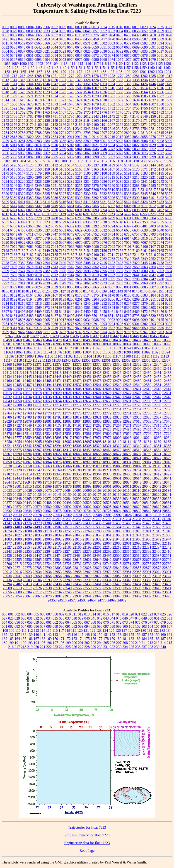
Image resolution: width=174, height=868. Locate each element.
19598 (107, 478)
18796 (97, 458)
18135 (137, 442)
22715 (17, 564)
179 (112, 639)
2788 (38, 133)
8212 (160, 299)
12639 (77, 397)
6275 (14, 218)
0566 (46, 43)
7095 (112, 247)
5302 (46, 190)
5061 (38, 153)
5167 (111, 169)
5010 (5, 145)
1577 (79, 96)
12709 (27, 405)
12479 (127, 381)
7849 (63, 283)
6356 (169, 222)
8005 (169, 283)
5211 (79, 177)
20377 (7, 503)
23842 (157, 592)
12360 (96, 360)
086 (36, 626)
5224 (5, 181)
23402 (17, 584)
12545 (127, 385)
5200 (30, 177)
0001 (5, 27)
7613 (63, 275)
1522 (38, 92)
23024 (157, 572)
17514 (27, 434)
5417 (71, 202)
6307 (5, 222)
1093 (48, 64)
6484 (5, 230)
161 (169, 635)
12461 (17, 381)
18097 (87, 442)
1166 (30, 72)
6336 (87, 222)
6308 (14, 222)
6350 (128, 222)
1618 (38, 100)
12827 (157, 417)
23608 (147, 588)
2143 (95, 116)
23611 (167, 588)
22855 (137, 568)
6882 (63, 238)
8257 (128, 303)
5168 (120, 169)
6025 (46, 210)
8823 (160, 316)
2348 (128, 129)
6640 (160, 230)
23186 (37, 580)
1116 (88, 64)
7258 (79, 259)
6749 (71, 234)
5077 (160, 153)
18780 (77, 458)
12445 (27, 377)
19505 (47, 478)
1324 (87, 80)
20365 (167, 499)
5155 (14, 169)
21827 (17, 535)
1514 (144, 88)
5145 (160, 165)
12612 (147, 389)
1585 (144, 96)
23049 (27, 576)
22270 (57, 551)
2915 (103, 137)
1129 (23, 68)
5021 (95, 145)
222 (49, 647)
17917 (67, 438)
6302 (136, 218)
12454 (117, 377)
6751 (87, 234)
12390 (27, 368)
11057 (146, 348)
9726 (54, 332)
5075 (144, 153)
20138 (37, 495)
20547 (147, 503)
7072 (152, 242)
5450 (63, 206)
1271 (54, 76)
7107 (152, 247)
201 (81, 643)
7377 (169, 259)
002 (17, 614)
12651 (27, 401)
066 (81, 622)
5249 (38, 186)
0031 (30, 31)
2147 (128, 116)
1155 (111, 68)
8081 (128, 287)
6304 (152, 218)
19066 (67, 466)
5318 (160, 190)
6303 (144, 218)
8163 (22, 295)
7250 (30, 259)
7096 (120, 247)
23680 (17, 592)
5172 (152, 169)
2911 (71, 137)
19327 (37, 474)
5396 (111, 198)
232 (112, 647)
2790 (54, 133)
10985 (47, 344)
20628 (167, 507)
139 (30, 635)
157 (144, 635)
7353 (160, 259)
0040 (79, 31)
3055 (144, 137)
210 (138, 643)
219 (30, 647)
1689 (169, 104)
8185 (160, 295)
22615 (77, 560)
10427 (34, 336)
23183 (27, 580)
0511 (5, 43)
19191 (87, 470)
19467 (37, 478)
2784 (5, 133)
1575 (63, 96)
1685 (136, 104)
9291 (95, 324)
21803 (117, 531)
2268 (120, 125)
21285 (97, 519)
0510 (169, 39)
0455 (63, 39)
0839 (169, 51)
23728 (47, 592)
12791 (47, 417)
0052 (103, 31)
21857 (97, 535)
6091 (79, 210)
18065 (37, 442)
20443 (27, 503)
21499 (37, 527)
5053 (160, 149)
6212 (70, 214)
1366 (128, 84)
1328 (111, 80)
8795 (136, 316)
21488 (7, 527)
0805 (14, 51)
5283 (136, 186)
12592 (47, 389)
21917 (87, 539)
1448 (160, 84)
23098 (137, 576)
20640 (17, 511)
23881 (57, 596)
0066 (46, 35)
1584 (136, 96)
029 (17, 618)
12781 (127, 413)
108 (5, 631)
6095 (111, 210)
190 (11, 643)
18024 (147, 438)
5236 (103, 181)
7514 (22, 267)
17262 (97, 425)
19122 (7, 470)
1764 (38, 112)
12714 (57, 405)
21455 (117, 523)
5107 (47, 161)
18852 (17, 462)
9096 (136, 320)
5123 (160, 161)
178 (106, 639)
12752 (127, 409)
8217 (30, 303)
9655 (160, 328)
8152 (168, 291)
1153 (95, 68)
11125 (47, 360)
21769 (87, 531)
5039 (63, 149)
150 (100, 635)
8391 (136, 308)
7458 (160, 263)
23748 (67, 592)
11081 (67, 352)
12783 (147, 413)
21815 (157, 531)
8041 (63, 287)
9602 (71, 328)
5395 (103, 198)
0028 (5, 31)
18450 (87, 450)
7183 (38, 255)
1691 (5, 108)
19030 (7, 466)
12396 (57, 368)
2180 (38, 125)
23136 (7, 580)
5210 (71, 177)
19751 (97, 482)
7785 (169, 279)
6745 (38, 234)
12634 (27, 397)
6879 (46, 238)
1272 (63, 76)
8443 (63, 312)
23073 (107, 576)
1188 (103, 72)
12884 (77, 421)
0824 (71, 51)
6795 (169, 234)
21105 (157, 515)
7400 (63, 263)
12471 (57, 381)
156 (138, 635)
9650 (144, 328)
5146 (169, 165)
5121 (143, 161)
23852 (7, 596)
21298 (137, 519)
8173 (79, 295)
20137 (27, 495)
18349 (147, 446)
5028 (144, 145)
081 (5, 626)
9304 (160, 324)
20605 (107, 507)
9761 (144, 332)
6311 (38, 222)
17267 (117, 425)
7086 (71, 247)
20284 (67, 499)
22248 (17, 551)
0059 (160, 31)
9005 (46, 320)
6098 (136, 210)
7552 (95, 267)
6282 (71, 218)
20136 (17, 495)
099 (119, 626)
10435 (74, 336)
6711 (30, 234)
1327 (103, 80)
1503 (79, 88)
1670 (30, 104)
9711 (46, 332)
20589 (57, 507)
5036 (38, 149)
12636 (47, 397)
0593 (152, 43)
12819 (77, 417)
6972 (87, 242)
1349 (71, 84)
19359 (87, 474)
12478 (117, 381)
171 (62, 639)
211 (144, 643)
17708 (147, 434)
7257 (71, 259)
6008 (128, 206)
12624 (97, 393)
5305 (71, 190)
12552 (167, 385)
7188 (79, 255)
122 (93, 631)
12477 (107, 381)
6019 (169, 206)
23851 (167, 592)
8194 (30, 299)
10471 (67, 340)
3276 (152, 137)
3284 (46, 141)
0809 (30, 51)
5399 (136, 198)
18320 (97, 446)
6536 (38, 230)
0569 (71, 43)
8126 (54, 291)
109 (12, 631)
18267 (37, 446)
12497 (67, 385)
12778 (97, 413)
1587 (160, 96)
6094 (103, 210)
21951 (127, 539)
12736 (17, 409)
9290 (87, 324)
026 (169, 614)
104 (150, 626)
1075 (120, 60)
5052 (152, 149)
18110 (117, 442)
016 (106, 614)
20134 (167, 490)
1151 (79, 68)
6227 (144, 214)
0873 (103, 55)
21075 (147, 515)
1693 (22, 108)
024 (157, 614)
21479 (157, 523)
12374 (67, 364)
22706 (7, 564)
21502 (57, 527)
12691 (127, 401)
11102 (68, 356)
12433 (167, 373)
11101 (59, 356)
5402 (160, 198)
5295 (5, 190)
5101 (169, 157)
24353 (52, 600)
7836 (38, 283)
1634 (136, 100)
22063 (97, 543)
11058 (156, 348)
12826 (147, 417)
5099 (152, 157)
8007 (5, 287)
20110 (127, 490)
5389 (71, 198)
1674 (63, 104)
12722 (87, 405)
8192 (14, 299)
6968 (71, 242)
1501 (63, 88)
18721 (157, 454)
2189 (87, 125)
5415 (54, 202)
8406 (22, 312)
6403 (152, 226)
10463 (37, 340)
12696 (137, 401)
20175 (97, 495)
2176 (14, 125)
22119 (167, 543)
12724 (107, 405)
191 (17, 643)
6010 (136, 206)
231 (106, 647)
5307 (87, 190)
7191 (103, 255)
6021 (14, 210)
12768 (27, 413)
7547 (71, 267)
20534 (127, 503)
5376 (160, 194)
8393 (152, 308)
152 (112, 635)
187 (163, 639)
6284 (87, 218)
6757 (136, 234)
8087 (152, 287)
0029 (14, 31)
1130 (31, 68)
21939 (107, 539)
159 (157, 635)
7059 (128, 242)
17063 (147, 421)
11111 (146, 356)
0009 (63, 27)
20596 (77, 507)
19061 (37, 466)
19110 (157, 466)
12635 (37, 397)
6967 (63, 242)
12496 (57, 385)
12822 (107, 417)
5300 (30, 190)
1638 (160, 100)
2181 (46, 125)
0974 (71, 60)
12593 (57, 389)
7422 (111, 263)
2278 (30, 129)
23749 (77, 592)
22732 (77, 564)
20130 (147, 490)
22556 (27, 560)
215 (169, 643)
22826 (87, 568)
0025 (160, 27)
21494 (27, 527)
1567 (169, 92)
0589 (128, 43)
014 (93, 614)
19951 (37, 486)
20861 (157, 511)
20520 (77, 503)
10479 (77, 340)
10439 (104, 336)
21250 (67, 519)
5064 (63, 153)
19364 (97, 474)
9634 (103, 328)
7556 (111, 267)
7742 (152, 279)
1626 (95, 100)
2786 (22, 133)
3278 (169, 137)
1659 (169, 100)
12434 (7, 377)
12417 (47, 373)
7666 (54, 279)
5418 (79, 202)
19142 (37, 470)
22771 (17, 568)
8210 (144, 299)
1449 (169, 84)
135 (5, 635)
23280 (67, 580)
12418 (57, 373)
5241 (144, 181)
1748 (79, 108)
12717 (77, 405)
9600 (63, 328)
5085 (54, 157)
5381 (22, 198)
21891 (37, 539)
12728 (137, 405)
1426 (144, 84)
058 (30, 622)
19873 (157, 482)
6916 (144, 238)
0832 (120, 51)
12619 (47, 393)
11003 (18, 348)
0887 (14, 60)
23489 (147, 584)
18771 (67, 458)
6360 (30, 226)
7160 (136, 251)
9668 (38, 332)
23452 (77, 584)
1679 (95, 104)
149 (93, 635)
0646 (71, 47)
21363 (17, 523)
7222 (14, 259)
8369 (38, 308)
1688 (160, 104)
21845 (77, 535)
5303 (54, 190)
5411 (22, 202)
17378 (47, 429)
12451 (87, 377)
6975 (95, 242)
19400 (127, 474)
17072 (157, 421)
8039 (54, 287)
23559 (87, 588)
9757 (120, 332)
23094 (127, 576)
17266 (107, 425)
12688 (117, 401)
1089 (15, 64)
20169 (87, 495)
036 (62, 618)
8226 (54, 303)
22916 (17, 572)
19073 (97, 466)
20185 (107, 495)
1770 (87, 112)
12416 (37, 373)
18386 (27, 450)
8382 (95, 308)
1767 (63, 112)
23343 (127, 580)
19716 (47, 482)
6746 (46, 234)
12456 (137, 377)
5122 (152, 161)
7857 (79, 283)
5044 (87, 149)
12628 (137, 393)
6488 (30, 230)
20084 (67, 490)
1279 (120, 76)
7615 (79, 275)
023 (150, 614)
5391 (87, 198)
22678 (147, 560)
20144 (47, 495)
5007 (152, 141)
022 (144, 614)
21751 (67, 531)
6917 (152, 238)
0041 (87, 31)
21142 (27, 519)
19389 (117, 474)
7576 (30, 271)
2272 (152, 125)
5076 (152, 153)
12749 (97, 409)
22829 (97, 568)
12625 (107, 393)
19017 (157, 462)
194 (36, 643)
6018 (160, 206)
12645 (137, 397)
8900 (38, 320)
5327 (63, 194)
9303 (152, 324)
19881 (17, 486)
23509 (7, 588)
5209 (63, 177)
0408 (144, 35)
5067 (87, 153)
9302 (144, 324)
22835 (107, 568)
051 (157, 618)
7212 (120, 255)
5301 (38, 190)
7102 (136, 247)
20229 (157, 495)
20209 (127, 495)
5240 (136, 181)
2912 (79, 137)
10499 (147, 340)
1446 (152, 84)
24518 (62, 600)
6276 (22, 218)
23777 (97, 592)
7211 (111, 255)
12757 (157, 409)
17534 (47, 434)
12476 (97, 381)
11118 (17, 360)
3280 (14, 141)
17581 (87, 434)
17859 (27, 438)
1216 (22, 76)
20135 (7, 495)
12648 (167, 397)
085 (30, 626)
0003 (22, 27)
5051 (144, 149)
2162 (71, 120)
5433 (160, 202)
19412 (157, 474)
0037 (71, 31)
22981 (127, 572)
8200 (71, 299)
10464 (47, 340)
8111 (14, 291)
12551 (157, 385)
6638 (144, 230)
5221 (152, 177)
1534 (87, 92)
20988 (97, 515)
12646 (147, 397)
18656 (97, 454)
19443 (17, 478)
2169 (128, 120)
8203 (87, 299)
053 (169, 618)
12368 (7, 364)
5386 (54, 198)
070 (106, 622)
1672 (46, 104)
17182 (67, 425)
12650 (17, 401)
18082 (67, 442)
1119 (111, 64)
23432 (47, 584)
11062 (166, 348)
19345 (57, 474)
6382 (71, 226)
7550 (87, 267)
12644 (127, 397)
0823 (63, 51)
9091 (103, 320)
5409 (5, 202)
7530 (38, 267)
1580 (103, 96)
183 (138, 639)
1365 (120, 84)
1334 (128, 80)
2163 (79, 120)
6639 (152, 230)
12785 (167, 413)
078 (157, 622)
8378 (71, 308)
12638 (67, 397)
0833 (128, 51)
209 (131, 643)
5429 (152, 202)
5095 (136, 157)
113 (36, 631)
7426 (128, 263)
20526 (87, 503)
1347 (54, 84)
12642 (107, 397)
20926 (37, 515)
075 (138, 622)
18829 (167, 458)
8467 (128, 312)
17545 (57, 434)
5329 (79, 194)
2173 (160, 120)
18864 (47, 462)
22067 (107, 543)
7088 (79, 247)
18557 (167, 450)
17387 (67, 429)
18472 (117, 450)
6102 (160, 210)
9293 (103, 324)
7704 (144, 279)
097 (106, 626)
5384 (38, 198)
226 (74, 647)
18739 (17, 458)
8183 (144, 295)
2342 (79, 129)
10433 (54, 336)
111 (24, 631)
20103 (97, 490)
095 (93, 626)
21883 (7, 539)
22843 (117, 568)
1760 (5, 112)
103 (144, 626)
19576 (77, 478)
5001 (103, 141)
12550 (147, 385)
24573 (72, 600)
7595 (103, 271)
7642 (144, 275)
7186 (63, 255)
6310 (30, 222)
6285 (95, 218)
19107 (147, 466)
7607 (22, 275)
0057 (144, 31)
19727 (67, 482)
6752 (95, 234)
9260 (30, 324)
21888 (17, 539)
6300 (120, 218)
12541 (97, 385)
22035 (57, 543)
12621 (67, 393)
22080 (117, 543)
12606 (87, 389)
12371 (37, 364)
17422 (97, 429)
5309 (103, 190)
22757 (157, 564)
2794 (79, 133)
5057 (14, 153)
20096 (87, 490)
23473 (107, 584)
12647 (157, 397)
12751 (117, 409)
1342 (22, 84)
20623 (147, 507)
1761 (14, 112)
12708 (17, 405)
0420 (169, 35)
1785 (5, 116)
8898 (22, 320)
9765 (9, 336)
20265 (27, 499)
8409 (38, 312)
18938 (107, 462)
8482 (22, 316)
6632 (103, 230)
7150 (54, 251)
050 (150, 618)
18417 (67, 450)
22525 (147, 556)
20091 (77, 490)
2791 (63, 133)
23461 (97, 584)
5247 (22, 186)
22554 (7, 560)
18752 (27, 458)
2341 (71, 129)
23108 (157, 576)
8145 (136, 291)
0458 (87, 39)
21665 (157, 527)
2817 (5, 137)
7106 (144, 247)
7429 (136, 263)
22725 (57, 564)
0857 (79, 55)
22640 (97, 560)
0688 (128, 47)
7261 (95, 259)
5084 (46, 157)
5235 (95, 181)
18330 (127, 446)
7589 (79, 271)
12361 (106, 360)
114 (42, 631)
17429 (117, 429)
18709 (147, 454)
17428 (107, 429)
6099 (144, 210)
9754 (103, 332)
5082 (30, 157)
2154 (14, 120)
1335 (136, 80)
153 (119, 635)
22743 (107, 564)
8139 (103, 291)
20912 (7, 515)
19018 (167, 462)
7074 (160, 242)
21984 (17, 543)
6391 (87, 226)
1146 (39, 68)
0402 (103, 35)
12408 (137, 368)
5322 (22, 194)
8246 (87, 303)
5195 (160, 173)
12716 (67, 405)
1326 (95, 80)
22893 (167, 568)
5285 (152, 186)
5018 (71, 145)
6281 (63, 218)
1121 (127, 64)
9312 (22, 328)
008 (55, 614)
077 (150, 622)
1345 (38, 84)
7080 (22, 247)
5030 (160, 145)
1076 (128, 60)
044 (112, 618)
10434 (64, 336)
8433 (46, 312)
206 (112, 643)
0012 (87, 27)
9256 (14, 324)
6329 (63, 222)
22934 (37, 572)
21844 (67, 535)
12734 (7, 409)
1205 (5, 76)
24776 (102, 600)
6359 (22, 226)
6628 (71, 230)
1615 (14, 100)
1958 (79, 116)
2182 (54, 125)
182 (131, 639)
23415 (37, 584)
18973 (117, 462)
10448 (134, 336)
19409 (147, 474)
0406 (128, 35)
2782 (160, 129)
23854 (17, 596)
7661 (30, 279)
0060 (169, 31)
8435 (54, 312)
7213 (128, 255)
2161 (63, 120)
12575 (37, 389)
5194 (152, 173)
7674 (87, 279)
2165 (95, 120)
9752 (95, 332)
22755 (147, 564)
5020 (87, 145)
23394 (7, 584)
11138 (56, 360)
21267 (77, 519)
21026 (127, 515)
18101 (107, 442)
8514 (120, 316)
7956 (128, 283)
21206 (47, 519)
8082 (136, 287)
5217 (128, 177)
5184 (79, 173)
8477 (169, 312)
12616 (17, 393)
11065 (18, 352)
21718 (47, 531)
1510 (111, 88)
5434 (169, 202)
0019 (136, 27)
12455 (127, 377)
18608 (47, 454)
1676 (71, 104)
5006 (144, 141)
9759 (136, 332)
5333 (111, 194)
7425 (120, 263)
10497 (137, 340)
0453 (46, 39)
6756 (128, 234)
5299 (22, 190)
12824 (127, 417)
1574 (54, 96)
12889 (117, 421)
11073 (38, 352)
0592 (144, 43)
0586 (120, 43)
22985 (137, 572)
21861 (107, 535)
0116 (79, 35)
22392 (147, 551)
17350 (37, 429)
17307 (137, 425)
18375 (17, 450)
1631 (111, 100)
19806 (117, 482)
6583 (63, 230)
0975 (79, 60)
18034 (167, 438)
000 (5, 614)
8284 (160, 303)
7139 (22, 251)
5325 (46, 194)
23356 (137, 580)
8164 (30, 295)
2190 (95, 125)
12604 (67, 389)
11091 (136, 352)
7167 (5, 255)
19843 (137, 482)
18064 (27, 442)
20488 (47, 503)
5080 (14, 157)
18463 (107, 450)
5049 (128, 149)
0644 (54, 47)
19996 (97, 486)
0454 (54, 39)
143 (55, 635)
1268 (38, 76)
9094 (120, 320)
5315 (136, 190)
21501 (47, 527)
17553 (67, 434)
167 (36, 639)
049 (144, 618)
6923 (30, 242)
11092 (146, 352)
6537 (46, 230)
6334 (71, 222)
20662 (47, 511)
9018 (71, 320)
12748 (87, 409)
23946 (117, 596)
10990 (97, 344)
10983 (27, 344)
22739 (87, 564)
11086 (107, 352)
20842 (147, 511)
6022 (22, 210)
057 (24, 622)
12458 (157, 377)
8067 (111, 287)
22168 (47, 547)
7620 (103, 275)
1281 (136, 76)
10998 (167, 344)
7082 (38, 247)
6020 (5, 210)
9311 (13, 328)
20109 (117, 490)
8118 (22, 291)
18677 (117, 454)
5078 (169, 153)
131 (150, 631)
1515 (152, 88)
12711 (37, 405)
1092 (39, 64)
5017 (63, 145)
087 (43, 626)
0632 (5, 47)
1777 (111, 112)
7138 (14, 251)
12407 (127, 368)
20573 (27, 507)
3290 (95, 141)
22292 (107, 551)
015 (100, 614)
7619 (95, 275)
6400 (136, 226)
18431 (77, 450)
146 (74, 635)
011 (74, 614)
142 (49, 635)
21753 (77, 531)
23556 (77, 588)
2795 (87, 133)
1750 (95, 108)
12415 (27, 373)
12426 (117, 373)
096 (100, 626)
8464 (120, 312)
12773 (57, 413)
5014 (38, 145)
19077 (107, 466)
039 (81, 618)
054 (5, 622)
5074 (136, 153)
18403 (57, 450)
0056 (136, 31)
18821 (137, 458)
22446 (27, 556)
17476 (7, 434)
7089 (87, 247)
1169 (54, 72)
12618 (37, 393)
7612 (54, 275)
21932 (97, 539)
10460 (17, 340)
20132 (157, 490)
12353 (76, 360)
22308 (117, 551)
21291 (117, 519)
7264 (120, 259)
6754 (111, 234)
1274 (79, 76)
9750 (87, 332)
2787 (30, 133)
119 (74, 631)
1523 (46, 92)
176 (93, 639)
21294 (127, 519)
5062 (46, 153)
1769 (79, 112)
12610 (127, 389)
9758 (128, 332)
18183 (167, 442)
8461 (111, 312)
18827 (157, 458)
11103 (78, 356)
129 (137, 631)
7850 (71, 283)
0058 (152, 31)
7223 (22, 259)
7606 (14, 275)
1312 (169, 76)
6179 (62, 214)
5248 (30, 186)
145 (68, 635)
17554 (77, 434)
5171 (144, 169)
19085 (117, 466)
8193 (22, 299)
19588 (97, 478)
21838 (47, 535)
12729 (147, 405)
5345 (144, 194)
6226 (136, 214)
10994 (127, 344)
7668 (63, 279)
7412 (95, 263)
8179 (120, 295)
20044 (167, 486)
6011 (144, 206)
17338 (17, 429)
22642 (107, 560)
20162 (77, 495)
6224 (119, 214)
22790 (47, 568)
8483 (30, 316)
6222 (103, 214)
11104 (88, 356)
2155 (22, 120)
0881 (160, 55)
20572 (17, 507)
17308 (147, 425)
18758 (37, 458)
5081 (22, 157)
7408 (87, 263)
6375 (54, 226)
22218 (127, 547)
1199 (127, 72)
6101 (152, 210)
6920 (5, 242)
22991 (147, 572)
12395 (47, 368)
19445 (27, 478)
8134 (87, 291)
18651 (87, 454)
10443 (124, 336)
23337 (117, 580)
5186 (87, 173)
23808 (137, 592)
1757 (152, 108)
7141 (38, 251)
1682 (111, 104)
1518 (5, 92)
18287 (47, 446)
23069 (77, 576)
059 (36, 622)
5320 (5, 194)
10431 (44, 336)
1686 (144, 104)
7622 (111, 275)
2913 (87, 137)
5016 (54, 145)
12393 (37, 368)
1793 (63, 116)
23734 (57, 592)
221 (43, 647)
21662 (147, 527)
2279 (38, 129)
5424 (128, 202)
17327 (167, 425)
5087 (71, 157)
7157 (111, 251)
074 (131, 622)
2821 (38, 137)
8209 (136, 299)
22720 (27, 564)
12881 (47, 421)
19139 (27, 470)
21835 (37, 535)
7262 (103, 259)
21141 (17, 519)
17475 (167, 429)
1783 (160, 112)
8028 (46, 287)
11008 (38, 348)
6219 (87, 214)
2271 (144, 125)
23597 (127, 588)
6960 (46, 242)
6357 (5, 226)
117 (61, 631)
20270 (37, 499)
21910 (77, 539)
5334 (120, 194)
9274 (63, 324)
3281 (22, 141)
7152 (71, 251)
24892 (112, 600)
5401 (152, 198)
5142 (136, 165)
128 (131, 631)
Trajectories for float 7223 (87, 827)
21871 (127, 535)
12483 (167, 381)
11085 (97, 352)
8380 (79, 308)
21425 (77, 523)
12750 (107, 409)
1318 (46, 80)
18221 (7, 446)
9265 (46, 324)
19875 (167, 482)
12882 (57, 421)
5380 (14, 198)
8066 (103, 287)
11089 (117, 352)
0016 (120, 27)
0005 (38, 27)
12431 (157, 373)
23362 (147, 580)
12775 (77, 413)
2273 (160, 125)
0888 (22, 60)
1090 (23, 64)
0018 (128, 27)
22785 (37, 568)
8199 (63, 299)
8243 (79, 303)
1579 (95, 96)
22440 (17, 556)
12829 (7, 421)
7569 (5, 271)
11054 (126, 348)
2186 (63, 125)
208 (125, 643)
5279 (103, 186)
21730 (57, 531)
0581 (95, 43)
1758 (160, 108)
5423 (120, 202)
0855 (63, 55)
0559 (22, 43)
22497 (107, 556)
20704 (87, 511)
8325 (14, 308)
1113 (64, 64)
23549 (67, 588)
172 (68, 639)
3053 (128, 137)
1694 (30, 108)
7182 (30, 255)
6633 (111, 230)
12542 (107, 385)
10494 (117, 340)
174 (81, 639)
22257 (37, 551)
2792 (71, 133)
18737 (7, 458)
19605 (127, 478)
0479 (120, 39)
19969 (47, 486)
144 (62, 635)
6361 (38, 226)
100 (125, 626)
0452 (38, 39)
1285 (152, 76)
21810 (137, 531)
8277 (136, 303)
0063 (22, 35)
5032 (5, 149)
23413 (27, 584)
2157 (38, 120)
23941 (87, 596)
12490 (37, 385)
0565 (38, 43)
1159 (143, 68)
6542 (54, 230)
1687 (152, 104)
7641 (136, 275)
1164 (14, 72)
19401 (137, 474)
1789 (38, 116)
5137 (95, 165)
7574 (22, 271)
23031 (167, 572)
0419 (160, 35)
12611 (137, 389)
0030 (22, 31)
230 (100, 647)
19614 (137, 478)
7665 (46, 279)
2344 (95, 129)
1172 (79, 72)
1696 (46, 108)
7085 (63, 247)
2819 (22, 137)
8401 (14, 312)
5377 (169, 194)
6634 (120, 230)
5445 (22, 206)
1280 (128, 76)
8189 (5, 299)
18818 (117, 458)
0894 (46, 60)
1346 (46, 84)
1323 (79, 80)
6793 (152, 234)
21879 (157, 535)
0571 (87, 43)
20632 (7, 511)
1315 (22, 80)
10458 (7, 340)
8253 (111, 303)
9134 (169, 320)
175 (87, 639)
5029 (152, 145)
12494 (47, 385)
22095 (147, 543)
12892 (127, 421)
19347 (67, 474)
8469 (136, 312)
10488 (97, 340)
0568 (63, 43)
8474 (152, 312)
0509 (160, 39)
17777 (17, 438)
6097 (128, 210)
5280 (111, 186)
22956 (67, 572)
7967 (136, 283)
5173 (160, 169)
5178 (30, 173)
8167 (54, 295)
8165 (38, 295)
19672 (17, 482)
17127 (17, 425)
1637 (152, 100)
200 (74, 643)
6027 (63, 210)
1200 (135, 72)
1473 (54, 88)
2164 (87, 120)
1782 (152, 112)
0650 (95, 47)
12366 (156, 360)
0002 (14, 27)
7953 (120, 283)
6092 (87, 210)
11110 (136, 356)
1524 (54, 92)
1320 (54, 80)
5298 (14, 190)
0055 (128, 31)
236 (138, 647)
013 (87, 614)
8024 (38, 287)
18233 (17, 446)
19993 (87, 486)
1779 (128, 112)
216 (11, 647)
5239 (128, 181)
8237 (71, 303)
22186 (77, 547)
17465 (147, 429)
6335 (79, 222)
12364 (136, 360)
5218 (136, 177)
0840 (5, 55)
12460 (7, 381)
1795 (71, 116)
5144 (152, 165)
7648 (160, 275)
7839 (46, 283)
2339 (54, 129)
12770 (47, 413)
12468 (47, 381)
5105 (31, 161)
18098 (97, 442)
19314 (17, 474)
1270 (46, 76)
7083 (46, 247)
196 (49, 643)
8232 (63, 303)
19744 (77, 482)
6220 (95, 214)
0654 (120, 47)
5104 (22, 161)
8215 (14, 303)
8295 (169, 303)
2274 (169, 125)
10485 (87, 340)
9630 (79, 328)
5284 (144, 186)
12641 (97, 397)
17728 (167, 434)
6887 (95, 238)
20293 (77, 499)
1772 (95, 112)
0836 (152, 51)
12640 (87, 397)
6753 (103, 234)
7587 (71, 271)
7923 (103, 283)
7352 (152, 259)
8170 (63, 295)
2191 (103, 125)
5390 (79, 198)
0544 (14, 43)
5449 (54, 206)
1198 (119, 72)
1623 (71, 100)
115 (49, 631)
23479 (117, 584)
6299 (111, 218)
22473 (47, 556)
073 (125, 622)
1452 (22, 88)
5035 (30, 149)
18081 (57, 442)
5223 (169, 177)
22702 (167, 560)
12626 (117, 393)
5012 (22, 145)
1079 (152, 60)
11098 (29, 356)
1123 (143, 64)
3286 (63, 141)
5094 (128, 157)
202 (87, 643)
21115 (167, 515)
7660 (22, 279)
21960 (137, 539)
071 (112, 622)
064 (68, 622)
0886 (5, 60)
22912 (7, 572)
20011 (127, 486)
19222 (127, 470)
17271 (127, 425)
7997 (160, 283)
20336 (117, 499)
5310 (111, 190)
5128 (30, 165)
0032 (38, 31)
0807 (22, 51)
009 (62, 614)
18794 (87, 458)
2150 (152, 116)
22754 (137, 564)
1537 (111, 92)
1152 (87, 68)
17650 (127, 434)
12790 (37, 417)
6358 (14, 226)
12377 (87, 364)
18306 (77, 446)
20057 (17, 490)
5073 (128, 153)
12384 (157, 364)
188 (169, 639)
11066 (28, 352)
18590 (17, 454)
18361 (157, 446)
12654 (57, 401)
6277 (30, 218)
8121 (30, 291)
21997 (47, 543)
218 (24, 647)
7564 (152, 267)
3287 (71, 141)
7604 (169, 271)
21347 (7, 523)
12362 (116, 360)
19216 (117, 470)
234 (125, 647)
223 (55, 647)
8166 (46, 295)
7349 (144, 259)
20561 (167, 503)
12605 (77, 389)
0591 (136, 43)
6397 (128, 226)
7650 (169, 275)
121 (86, 631)
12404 (107, 368)
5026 (128, 145)
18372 (7, 450)
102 (138, 626)
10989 (87, 344)
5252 (63, 186)
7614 (71, 275)
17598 (97, 434)
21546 (107, 527)
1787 (22, 116)
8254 (120, 303)
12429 (137, 373)
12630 (157, 393)
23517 (27, 588)
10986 (57, 344)
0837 (160, 51)
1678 (87, 104)
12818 (67, 417)
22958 (77, 572)
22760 (167, 564)
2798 (111, 133)
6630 (87, 230)
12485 (17, 385)
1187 (95, 72)
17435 (127, 429)
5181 (54, 173)
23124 (167, 576)
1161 (159, 68)
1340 (5, 84)
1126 (167, 64)
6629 (79, 230)
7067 (144, 242)
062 (55, 622)
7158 (120, 251)
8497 (71, 316)
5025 (120, 145)
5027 (136, 145)
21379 (37, 523)
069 (100, 622)
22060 (87, 543)
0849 (22, 55)
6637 (136, 230)
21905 (67, 539)
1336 (144, 80)
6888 (103, 238)
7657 (14, 279)
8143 (119, 291)
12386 (7, 368)
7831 (30, 283)
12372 (47, 364)
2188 (79, 125)
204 (100, 643)
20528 (107, 503)
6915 (136, 238)
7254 (63, 259)
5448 (46, 206)
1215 (14, 76)
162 (5, 639)
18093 (77, 442)
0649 (87, 47)
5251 (54, 186)
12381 (127, 364)
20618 (117, 507)
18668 (107, 454)
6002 (111, 206)
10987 (67, 344)
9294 (111, 324)
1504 (87, 88)
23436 (57, 584)
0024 (152, 27)
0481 (128, 39)
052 (163, 618)
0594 (160, 43)
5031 (169, 145)
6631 (95, 230)
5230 (54, 181)
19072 (87, 466)
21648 (137, 527)
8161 (5, 295)
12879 (27, 421)
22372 (137, 551)
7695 (111, 279)
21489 (17, 527)
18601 (37, 454)
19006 (137, 462)
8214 (5, 303)
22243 (7, 551)
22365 (127, 551)
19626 (157, 478)
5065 (71, 153)
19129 (17, 470)
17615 (117, 434)
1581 (111, 96)
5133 (63, 165)
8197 (46, 299)
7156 (103, 251)
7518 (30, 267)
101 (131, 626)
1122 (135, 64)
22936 (47, 572)
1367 (136, 84)
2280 (46, 129)
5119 (127, 161)
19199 (97, 470)
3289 (87, 141)
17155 (37, 425)
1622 (63, 100)
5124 (168, 161)
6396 (120, 226)
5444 (14, 206)
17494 (17, 434)
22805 (67, 568)
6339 (111, 222)
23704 (27, 592)
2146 (120, 116)
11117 (8, 360)
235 (131, 647)
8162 (14, 295)
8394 (160, 308)
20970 (77, 515)
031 (30, 618)
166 (30, 639)
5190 (120, 173)
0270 (87, 35)
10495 (127, 340)
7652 (5, 279)
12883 (67, 421)
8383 (103, 308)
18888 (67, 462)
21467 (137, 523)
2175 (5, 125)
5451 (71, 206)
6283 (79, 218)
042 (100, 618)
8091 (169, 287)
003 (24, 614)
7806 (14, 283)
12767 (17, 413)
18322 (117, 446)
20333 (107, 499)
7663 (38, 279)
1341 (14, 84)
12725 (117, 405)
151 (106, 635)
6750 (79, 234)
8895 (5, 320)
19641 (167, 478)
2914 (95, 137)
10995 (137, 344)
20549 (157, 503)
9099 (144, 320)
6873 (22, 238)
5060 (30, 153)
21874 (137, 535)
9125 (160, 320)
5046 (103, 149)
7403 (71, 263)
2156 (30, 120)
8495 (63, 316)
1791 (54, 116)
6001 (103, 206)
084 (24, 626)
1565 (152, 92)
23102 (147, 576)
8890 (169, 316)
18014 (137, 438)
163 (11, 639)
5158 (38, 169)
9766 (17, 336)
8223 (46, 303)
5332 (103, 194)
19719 (57, 482)
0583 (111, 43)
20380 (17, 503)
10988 (77, 344)
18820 (127, 458)
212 (150, 643)
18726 (167, 454)
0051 (95, 31)
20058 (27, 490)
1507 (95, 88)
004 (30, 614)
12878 (17, 421)
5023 (103, 145)
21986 (27, 543)
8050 (71, 287)
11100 (49, 356)
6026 (54, 210)
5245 (5, 186)
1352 (95, 84)
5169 (128, 169)
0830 (103, 51)
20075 (47, 490)
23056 (57, 576)
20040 (147, 486)
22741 (97, 564)
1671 (38, 104)
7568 (169, 267)
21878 (147, 535)
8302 (5, 308)
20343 (127, 499)
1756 (144, 108)
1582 (120, 96)
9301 (136, 324)
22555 (17, 560)
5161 (63, 169)
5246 (14, 186)
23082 (117, 576)
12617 (27, 393)
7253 (54, 259)
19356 (77, 474)
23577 (97, 588)
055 (11, 622)
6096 (120, 210)
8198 (54, 299)
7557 (120, 267)
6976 (103, 242)
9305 (169, 324)
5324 (38, 194)
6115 (14, 214)
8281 (152, 303)
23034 (7, 576)
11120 (27, 360)
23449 (67, 584)
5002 (111, 141)
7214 (136, 255)
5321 (14, 194)
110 (18, 631)
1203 (159, 72)
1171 (71, 72)
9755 (111, 332)
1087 (169, 60)
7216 (152, 255)
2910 (63, 137)
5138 (103, 165)
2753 (136, 129)
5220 (144, 177)
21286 (107, 519)
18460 (97, 450)
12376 (77, 364)
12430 (147, 373)
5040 (71, 149)
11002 (8, 348)
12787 (17, 417)
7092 (104, 247)
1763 (30, 112)
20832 (127, 511)
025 (163, 614)
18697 (137, 454)
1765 (46, 112)
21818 (167, 531)
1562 (128, 92)
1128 (15, 68)
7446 (152, 263)
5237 (111, 181)
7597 (120, 271)
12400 (77, 368)
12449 (67, 377)
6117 (22, 214)
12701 (157, 401)
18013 (127, 438)
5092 (111, 157)
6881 (54, 238)
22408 (157, 551)
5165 (95, 169)
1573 (46, 96)
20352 (137, 499)
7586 (63, 271)
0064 (30, 35)
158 (150, 635)
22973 (117, 572)
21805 (127, 531)
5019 (79, 145)
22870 (147, 568)
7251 (38, 259)
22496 (97, 556)
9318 (46, 328)
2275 (5, 129)
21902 (57, 539)
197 (55, 643)
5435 (5, 206)
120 (80, 631)
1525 (63, 92)
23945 (107, 596)
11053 (117, 348)
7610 (38, 275)
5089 (87, 157)
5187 (95, 173)
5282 (128, 186)
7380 (14, 263)
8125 (46, 291)
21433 (87, 523)
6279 (46, 218)
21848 (87, 535)
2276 (14, 129)
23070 (87, 576)
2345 (103, 129)
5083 (38, 157)
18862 (37, 462)
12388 (17, 368)
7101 (128, 247)
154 (125, 635)
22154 (27, 547)
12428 (127, 373)
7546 (63, 267)
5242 (152, 181)
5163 (79, 169)
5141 (128, 165)
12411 (167, 368)
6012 (152, 206)
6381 (63, 226)
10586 (167, 340)
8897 (14, 320)
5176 (14, 173)
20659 (37, 511)
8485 (38, 316)
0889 (30, 60)
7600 (144, 271)
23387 (167, 580)
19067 (77, 466)
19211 (107, 470)
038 (74, 618)
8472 (144, 312)
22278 (77, 551)
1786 (14, 116)
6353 (144, 222)
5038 (54, 149)
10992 (117, 344)
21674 (7, 531)
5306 (79, 190)
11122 (37, 360)
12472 (67, 381)
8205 (103, 299)
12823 (117, 417)
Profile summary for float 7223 (87, 835)
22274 (67, 551)
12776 (87, 413)
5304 (63, 190)
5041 (79, 149)
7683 (103, 279)
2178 (22, 125)
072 (119, 622)
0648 (79, 47)
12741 (37, 409)
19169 (57, 470)
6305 (160, 218)
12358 (86, 360)
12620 (57, 393)
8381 (87, 308)
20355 (147, 499)
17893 (47, 438)
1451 (14, 88)
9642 (120, 328)
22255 (27, 551)
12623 (87, 393)
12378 (97, 364)
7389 (38, 263)
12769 (37, 413)
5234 (87, 181)
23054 (47, 576)
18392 (47, 450)
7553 (103, 267)
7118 (168, 247)
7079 (14, 247)
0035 (63, 31)
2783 (169, 129)
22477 (67, 556)
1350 (79, 84)
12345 (66, 360)
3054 (136, 137)
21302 (147, 519)
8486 (46, 316)
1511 (120, 88)
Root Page (87, 850)
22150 (17, 547)
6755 (120, 234)
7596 (111, 271)
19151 (47, 470)
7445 (144, 263)
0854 (54, 55)
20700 (77, 511)
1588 (169, 96)
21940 (117, 539)
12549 (137, 385)
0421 (5, 39)
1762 (22, 112)
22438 (7, 556)
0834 (136, 51)
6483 (169, 226)
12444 (17, 377)
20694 (67, 511)
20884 (167, 511)
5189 (111, 173)
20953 (57, 515)
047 (131, 618)
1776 (103, 112)
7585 (54, 271)
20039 (137, 486)
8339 (22, 308)
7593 (87, 271)
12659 (107, 401)
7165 (160, 251)
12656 (77, 401)
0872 (95, 55)
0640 (22, 47)
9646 (136, 328)
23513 (17, 588)
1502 (71, 88)
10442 (114, 336)
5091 (103, 157)
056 (17, 622)
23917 (67, 596)
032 (36, 618)
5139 (111, 165)
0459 (95, 39)
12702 (167, 401)
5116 (111, 161)
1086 (160, 60)
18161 (147, 442)
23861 (27, 596)
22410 (167, 551)
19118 (167, 466)
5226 (22, 181)
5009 (169, 141)
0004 (30, 27)
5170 (136, 169)
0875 (120, 55)
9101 (152, 320)
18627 (57, 454)
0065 (38, 35)
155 (131, 635)
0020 (144, 27)
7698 (120, 279)
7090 (95, 247)
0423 (22, 39)
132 (156, 631)
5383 (30, 198)
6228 (152, 214)
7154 (87, 251)
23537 (57, 588)
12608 (107, 389)
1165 (23, 72)
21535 (97, 527)
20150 (67, 495)
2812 (136, 133)
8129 (70, 291)
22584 (57, 560)
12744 (57, 409)
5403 (169, 198)
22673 (137, 560)
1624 (79, 100)
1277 (103, 76)
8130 (79, 291)
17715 (157, 434)
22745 (117, 564)
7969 (144, 283)
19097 (137, 466)
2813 (144, 133)
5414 (46, 202)
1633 (128, 100)
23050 (37, 576)
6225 (128, 214)
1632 (120, 100)
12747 (77, 409)
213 (157, 643)
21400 (57, 523)
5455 (95, 206)
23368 (157, 580)
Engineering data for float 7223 (87, 843)
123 (99, 631)
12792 (57, 417)
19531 (67, 478)
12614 (167, 389)
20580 (47, 507)
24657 (92, 600)
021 (138, 614)
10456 (164, 336)
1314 (14, 80)
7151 (63, 251)
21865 (117, 535)
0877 (136, 55)
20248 (17, 499)
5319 (169, 190)
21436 (97, 523)
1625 (87, 100)
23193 (47, 580)
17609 (107, 434)
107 (169, 626)
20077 (57, 490)
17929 (77, 438)
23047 (17, 576)
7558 (128, 267)
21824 (7, 535)
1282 (144, 76)
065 (74, 622)
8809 (144, 316)
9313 (30, 328)
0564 (30, 43)
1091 (31, 64)
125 (112, 631)
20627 (157, 507)
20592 (67, 507)
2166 (103, 120)
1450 (5, 88)
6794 (160, 234)
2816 (169, 133)
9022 (79, 320)
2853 (46, 137)
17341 (27, 429)
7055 (120, 242)
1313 (5, 80)
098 (112, 626)
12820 (87, 417)
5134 (71, 165)
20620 (137, 507)
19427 (167, 474)
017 (112, 614)
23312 (97, 580)
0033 (46, 31)
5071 (111, 153)
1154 (103, 68)
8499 (87, 316)
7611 (46, 275)
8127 (62, 291)
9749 (79, 332)
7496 (14, 267)
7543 (54, 267)
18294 (57, 446)
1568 (5, 96)
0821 (46, 51)
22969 (87, 572)
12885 (87, 421)
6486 (22, 230)
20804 (117, 511)
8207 (120, 299)
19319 (27, 474)
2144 (103, 116)
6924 (38, 242)
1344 (30, 84)
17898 (57, 438)
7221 (5, 259)
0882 (169, 55)
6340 (120, 222)
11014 (57, 348)
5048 (120, 149)
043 (106, 618)
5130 (38, 165)
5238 (120, 181)
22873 (157, 568)
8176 (103, 295)
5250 (46, 186)
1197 (111, 72)
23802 (127, 592)
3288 (79, 141)
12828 (167, 417)
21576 (127, 527)
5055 (169, 149)
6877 (38, 238)
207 (119, 643)
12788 (27, 417)
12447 (47, 377)
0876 (128, 55)
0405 (120, 35)
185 (150, 639)
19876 (7, 486)
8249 (95, 303)
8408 (30, 312)
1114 (72, 64)
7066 (136, 242)
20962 (67, 515)
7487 (5, 267)
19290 (157, 470)
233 (119, 647)
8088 (160, 287)
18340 (137, 446)
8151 (160, 291)
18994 (127, 462)
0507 (144, 39)
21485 (167, 523)
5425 (136, 202)
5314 (128, 190)
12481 (147, 381)
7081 (30, 247)
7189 (87, 255)
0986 (95, 60)
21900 (47, 539)
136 (11, 635)
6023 (30, 210)
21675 (17, 531)
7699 (128, 279)
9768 (25, 336)
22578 (47, 560)
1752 (111, 108)
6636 (128, 230)
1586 (152, 96)
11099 (39, 356)
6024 (38, 210)
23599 (137, 588)
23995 (167, 596)
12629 (147, 393)
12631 (167, 393)
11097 (19, 356)
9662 (22, 332)
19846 (147, 482)
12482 (157, 381)
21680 (27, 531)
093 (81, 626)
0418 (152, 35)
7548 (79, 267)
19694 (27, 482)
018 (119, 614)
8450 (87, 312)
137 (17, 635)
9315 (38, 328)
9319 (54, 328)
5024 (111, 145)
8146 (144, 291)
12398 (67, 368)
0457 (79, 39)
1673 (54, 104)
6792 (144, 234)
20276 (57, 499)
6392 (95, 226)
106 (163, 626)
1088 (7, 64)
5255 (79, 186)
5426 (144, 202)
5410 (14, 202)
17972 (107, 438)
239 (157, 647)
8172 (71, 295)
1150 (71, 68)
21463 (127, 523)
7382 (22, 263)
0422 (14, 39)
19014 (147, 462)
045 (119, 618)
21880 (167, 535)
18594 (27, 454)
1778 (120, 112)
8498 (79, 316)
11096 (9, 356)
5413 (38, 202)
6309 (22, 222)
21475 (147, 523)
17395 (77, 429)
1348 (63, 84)
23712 (37, 592)
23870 (47, 596)
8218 (38, 303)
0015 (111, 27)
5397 (120, 198)
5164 (87, 169)
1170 (63, 72)
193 (30, 643)
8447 (79, 312)
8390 (128, 308)
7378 (5, 263)
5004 (128, 141)
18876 (57, 462)
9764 (169, 332)
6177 (54, 214)
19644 (7, 482)
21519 (67, 527)
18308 (87, 446)
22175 (57, 547)
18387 (37, 450)
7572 (14, 271)
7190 (95, 255)
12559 (17, 389)
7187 (71, 255)
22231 (147, 547)
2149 (144, 116)
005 (36, 614)
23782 (107, 592)
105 (157, 626)
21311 (156, 519)
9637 (111, 328)
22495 (87, 556)
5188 (103, 173)
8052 (79, 287)
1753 (120, 108)
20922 (27, 515)
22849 (127, 568)
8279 (144, 303)
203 (93, 643)
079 (163, 622)
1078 (144, 60)
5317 (152, 190)
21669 (167, 527)
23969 (147, 596)
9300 (128, 324)
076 (144, 622)
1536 (103, 92)
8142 (111, 291)
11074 (48, 352)
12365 (146, 360)
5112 (79, 161)
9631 (87, 328)
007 (49, 614)
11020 (97, 348)
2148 (136, 116)
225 (68, 647)
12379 (107, 364)
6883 (71, 238)
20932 (47, 515)
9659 (5, 332)
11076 (57, 352)
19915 (27, 486)
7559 (136, 267)
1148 (55, 68)
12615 (7, 393)
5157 (30, 169)
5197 (5, 177)
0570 (79, 43)
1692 (14, 108)
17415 (87, 429)
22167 (37, 547)
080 (169, 622)
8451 (95, 312)
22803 (57, 568)
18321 (107, 446)
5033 (14, 149)
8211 (152, 299)
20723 (97, 511)
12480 (137, 381)
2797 (103, 133)
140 (36, 635)
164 (17, 639)
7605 (5, 275)
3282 (30, 141)
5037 (46, 149)
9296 (120, 324)
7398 (54, 263)
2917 (120, 137)
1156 (119, 68)
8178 (111, 295)
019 (125, 614)
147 (81, 635)
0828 (87, 51)
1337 (152, 80)
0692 (160, 47)
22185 (67, 547)
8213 (169, 299)
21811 (147, 531)
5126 (14, 165)
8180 (128, 295)
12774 (67, 413)
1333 (120, 80)
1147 (47, 68)
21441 (107, 523)
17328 (7, 429)
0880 (152, 55)
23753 (87, 592)
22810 (77, 568)
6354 (152, 222)
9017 (63, 320)
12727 (127, 405)
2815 (160, 133)
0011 (79, 27)
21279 (87, 519)
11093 (156, 352)
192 (24, 643)
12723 (97, 405)
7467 (169, 263)
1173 (87, 72)
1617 (30, 100)
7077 (169, 242)
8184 (152, 295)
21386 (47, 523)
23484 (137, 584)
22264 (47, 551)
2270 (136, 125)
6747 (54, 234)
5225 (14, 181)
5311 (120, 190)
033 (43, 618)
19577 (87, 478)
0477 (103, 39)
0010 (71, 27)
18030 (157, 438)
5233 (79, 181)
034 (49, 618)
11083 (77, 352)
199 (68, 643)
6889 (111, 238)
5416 (63, 202)
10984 (37, 344)
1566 (160, 92)
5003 (120, 141)
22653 (117, 560)
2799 (120, 133)
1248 (30, 76)
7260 (87, 259)
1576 (71, 96)
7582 (46, 271)
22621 (87, 560)
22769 (7, 568)
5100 (160, 157)
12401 (87, 368)
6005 (120, 206)
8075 (120, 287)
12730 (157, 405)
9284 (79, 324)
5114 (95, 161)
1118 (103, 64)
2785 (14, 133)
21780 (97, 531)
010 (68, 614)
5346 (152, 194)
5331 (95, 194)
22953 (57, 572)
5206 (38, 177)
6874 (30, 238)
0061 (5, 35)
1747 (71, 108)
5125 (5, 165)
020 (131, 614)
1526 (71, 92)
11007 (28, 348)
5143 (144, 165)
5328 (71, 194)
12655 (67, 401)
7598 (128, 271)
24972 (122, 600)
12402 (97, 368)
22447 (37, 556)
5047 (111, 149)
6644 (22, 234)
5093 (120, 157)
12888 (107, 421)
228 (87, 647)
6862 (5, 238)
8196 (38, 299)
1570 (22, 96)
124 (105, 631)
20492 (57, 503)
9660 (14, 332)
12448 (57, 377)
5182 (63, 173)
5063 (54, 153)
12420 (77, 373)
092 (74, 626)
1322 (71, 80)
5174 (169, 169)
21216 (57, 519)
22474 (57, 556)
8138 (95, 291)
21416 (67, 523)
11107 (117, 356)
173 (74, 639)
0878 (144, 55)
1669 (22, 104)
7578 (38, 271)
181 (125, 639)
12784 (157, 413)
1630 (103, 100)
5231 (63, 181)
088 (49, 626)
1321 (63, 80)
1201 (143, 72)
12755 (147, 409)
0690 (144, 47)
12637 (57, 397)
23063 (67, 576)
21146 (37, 519)
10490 (107, 340)
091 (68, 626)
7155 (95, 251)
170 (55, 639)
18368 (167, 446)
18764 (57, 458)
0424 (30, 39)
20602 (87, 507)
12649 (7, 401)
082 (11, 626)
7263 (111, 259)
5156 (22, 169)
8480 (5, 316)
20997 (117, 515)
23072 (97, 576)
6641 (169, 230)
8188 (169, 295)
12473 (77, 381)
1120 (119, 64)
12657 (87, 401)
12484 (7, 385)
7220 (169, 255)
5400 (144, 198)
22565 (37, 560)
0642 (38, 47)
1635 (144, 100)
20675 (57, 511)
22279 (87, 551)
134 (169, 631)
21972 (157, 539)
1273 (71, 76)
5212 (87, 177)
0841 (14, 55)
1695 (38, 108)
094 (87, 626)
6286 (103, 218)
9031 (87, 320)
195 (43, 643)
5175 (5, 173)
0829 (95, 51)
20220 (137, 495)
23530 (47, 588)
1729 (54, 108)
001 (11, 614)
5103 (14, 161)
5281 (120, 186)
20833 (137, 511)
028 (11, 618)
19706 (37, 482)
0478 (111, 39)
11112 (155, 356)
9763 (160, 332)
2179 (30, 125)
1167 (38, 72)
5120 (135, 161)
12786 (7, 417)
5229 (46, 181)
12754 (137, 409)
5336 (128, 194)
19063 (47, 466)
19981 (77, 486)
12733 (167, 405)
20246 (7, 499)
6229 (160, 214)
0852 (38, 55)
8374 (54, 308)
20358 (157, 499)
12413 (17, 373)
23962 (137, 596)
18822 (147, 458)
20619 (127, 507)
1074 (111, 60)
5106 (39, 161)
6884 (79, 238)
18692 (127, 454)
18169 (157, 442)
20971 (87, 515)
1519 (14, 92)
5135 (79, 165)
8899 (30, 320)
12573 (27, 389)
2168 (120, 120)
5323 (30, 194)
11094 (166, 352)
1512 (128, 88)
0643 (46, 47)
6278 (38, 218)
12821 (97, 417)
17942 (87, 438)
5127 (22, 165)
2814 (152, 133)
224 (62, 647)
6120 (38, 214)
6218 (79, 214)
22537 (157, 556)
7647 (152, 275)
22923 (27, 572)
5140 (120, 165)
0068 (63, 35)
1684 (128, 104)
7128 (5, 251)
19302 (7, 474)
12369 (17, 364)
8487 (54, 316)
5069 (103, 153)
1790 (46, 116)
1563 (136, 92)
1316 (30, 80)
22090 (137, 543)
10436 (84, 336)
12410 (157, 368)
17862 (37, 438)
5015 (46, 145)
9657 (169, 328)
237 (144, 647)
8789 (128, 316)
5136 (87, 165)
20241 (167, 495)
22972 (107, 572)
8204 (95, 299)
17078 (167, 421)
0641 (30, 47)
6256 (5, 218)
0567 (54, 43)
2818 (14, 137)
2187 (71, 125)
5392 (95, 198)
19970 (57, 486)
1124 (151, 64)
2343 (87, 129)
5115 (103, 161)
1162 (167, 68)
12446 (37, 377)
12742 (47, 409)
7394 (46, 263)
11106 (107, 356)
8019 (30, 287)
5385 (46, 198)
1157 (127, 68)
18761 (47, 458)
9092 (111, 320)
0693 (169, 47)
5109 (63, 161)
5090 (95, 157)
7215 (144, 255)
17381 (57, 429)
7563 (144, 267)
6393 (103, 226)
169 (49, 639)
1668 (14, 104)
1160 (151, 68)
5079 (5, 157)
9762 (152, 332)
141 (43, 635)
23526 (37, 588)
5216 (120, 177)
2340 (63, 129)
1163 (6, 72)
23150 (17, 580)
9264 (38, 324)
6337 (95, 222)
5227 (30, 181)
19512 (57, 478)
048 (138, 618)
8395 (169, 308)
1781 (144, 112)
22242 (167, 547)
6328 (54, 222)
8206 (111, 299)
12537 (77, 385)
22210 (107, 547)
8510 (103, 316)
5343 (136, 194)
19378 (107, 474)
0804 (5, 51)
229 (93, 647)
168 (43, 639)
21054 (137, 515)
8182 (136, 295)
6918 (160, 238)
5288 (169, 186)
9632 (95, 328)
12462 (27, 381)
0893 (38, 60)
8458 (103, 312)
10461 (27, 340)
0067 (54, 35)
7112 (161, 247)
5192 (136, 173)
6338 (103, 222)
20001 (107, 486)
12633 (17, 397)
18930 (97, 462)
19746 (87, 482)
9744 (71, 332)
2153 (5, 120)
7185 (54, 255)
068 (93, 622)
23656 (7, 592)
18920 (87, 462)
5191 (128, 173)
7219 (160, 255)
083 (17, 626)
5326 (54, 194)
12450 (77, 377)
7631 (120, 275)
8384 (111, 308)
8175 (95, 295)
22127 (7, 547)
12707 (7, 405)
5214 (103, 177)
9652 (152, 328)
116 (55, 631)
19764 (107, 482)
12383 (147, 364)
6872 (14, 238)
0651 (103, 47)
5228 (38, 181)
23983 (157, 596)
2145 (111, 116)
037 (68, 618)
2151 (160, 116)
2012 (87, 116)
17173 (57, 425)
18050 (7, 442)
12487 (27, 385)
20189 (117, 495)
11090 (126, 352)
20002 (117, 486)
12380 (117, 364)
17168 (47, 425)
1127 (7, 68)
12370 (27, 364)
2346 (111, 129)
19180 (77, 470)
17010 (137, 421)
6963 (54, 242)
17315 (157, 425)
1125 (159, 64)
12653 (47, 401)
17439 (137, 429)
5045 (95, 149)
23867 (37, 596)
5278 (95, 186)
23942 (97, 596)
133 (162, 631)
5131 (46, 165)
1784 (169, 112)
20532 (117, 503)
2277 (22, 129)
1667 (5, 104)
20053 (7, 490)
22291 (97, 551)
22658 (127, 560)
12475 (87, 381)
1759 (169, 108)
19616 (147, 478)
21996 (37, 543)
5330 (87, 194)
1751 (103, 108)
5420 (95, 202)
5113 (87, 161)
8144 (128, 291)
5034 (22, 149)
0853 (46, 55)
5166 (103, 169)
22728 (67, 564)
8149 (152, 291)
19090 (127, 466)
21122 (7, 519)
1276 (95, 76)
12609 (117, 389)
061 (49, 622)
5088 (79, 157)
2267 (111, 125)
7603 (160, 271)
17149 (27, 425)
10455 (154, 336)
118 (67, 631)
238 (150, 647)
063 (62, 622)
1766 (54, 112)
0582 (103, 43)
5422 (111, 202)
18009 (117, 438)
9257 (22, 324)
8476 (160, 312)
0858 (87, 55)
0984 (87, 60)
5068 (95, 153)
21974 (167, 539)
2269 (128, 125)
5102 (6, 161)
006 (43, 614)
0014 (103, 27)
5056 (5, 153)
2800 (128, 133)
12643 (117, 397)
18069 (47, 442)
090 (62, 626)
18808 (107, 458)
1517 (169, 88)
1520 (22, 92)
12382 (137, 364)
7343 (128, 259)
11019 (87, 348)
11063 (8, 352)
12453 (107, 377)
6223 (111, 214)
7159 (128, 251)
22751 (127, 564)
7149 (46, 251)
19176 (67, 470)
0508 (152, 39)
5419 (87, 202)
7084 (55, 247)
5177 (22, 173)
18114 (127, 442)
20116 (137, 490)
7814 (22, 283)
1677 (79, 104)
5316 (144, 190)
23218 (57, 580)
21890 (27, 539)
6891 (120, 238)
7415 (103, 263)
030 (24, 618)
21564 (117, 527)
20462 (37, 503)
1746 (63, 108)
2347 (120, 129)
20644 (27, 511)
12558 (7, 389)
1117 (95, 64)
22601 (67, 560)
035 (55, 618)
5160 (54, 169)
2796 (95, 133)
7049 (111, 242)
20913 (17, 515)
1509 (103, 88)
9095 (128, 320)
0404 (111, 35)
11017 (67, 348)
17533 (37, 434)
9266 (54, 324)
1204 (167, 72)
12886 (97, 421)
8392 (144, 308)
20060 (37, 490)
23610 (157, 588)
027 (5, 618)
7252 (46, 259)
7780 (160, 279)
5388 (63, 198)
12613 (157, 389)
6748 (63, 234)
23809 (147, 592)
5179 (38, 173)
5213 (95, 177)
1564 (144, 92)
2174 (169, 120)
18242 (27, 446)
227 (81, 647)
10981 (7, 344)
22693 (157, 560)
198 (62, 643)
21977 (7, 543)
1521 (30, 92)
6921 (14, 242)
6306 (169, 218)
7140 (30, 251)
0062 (14, 35)
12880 (37, 421)
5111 (71, 161)
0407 (136, 35)
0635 (14, 47)
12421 (87, 373)
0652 (111, 47)
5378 (5, 198)
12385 (167, 364)
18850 (7, 462)
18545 (147, 450)
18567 (7, 454)
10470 (57, 340)
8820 (152, 316)
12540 (87, 385)
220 (36, 647)
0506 (136, 39)
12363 (126, 360)
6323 (46, 222)
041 (93, 618)
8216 (22, 303)
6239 (168, 214)
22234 (157, 547)
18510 (137, 450)
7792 (5, 283)
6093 (95, 210)
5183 (71, 173)
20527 (97, 503)
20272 (47, 499)
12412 (7, 373)
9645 (128, 328)
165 (24, 639)
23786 (117, 592)
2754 (144, 129)
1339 (169, 80)
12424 (107, 373)
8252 (103, 303)
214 (163, 643)
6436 (160, 226)
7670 (71, 279)
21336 (167, 519)
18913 (77, 462)
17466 (157, 429)
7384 (30, 263)
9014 (54, 320)
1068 (103, 60)
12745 (67, 409)
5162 (71, 169)
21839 (57, 535)
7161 (144, 251)
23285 (77, 580)
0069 (71, 35)
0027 (169, 27)
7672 (79, 279)
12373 (57, 364)
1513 (136, 88)
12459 (167, 377)
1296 (160, 76)
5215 (111, 177)
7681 (95, 279)
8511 (111, 316)
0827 (79, 51)
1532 (79, 92)
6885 (87, 238)
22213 (117, 547)
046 (125, 618)
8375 (63, 308)
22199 (87, 547)
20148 (57, 495)
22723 (37, 564)
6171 (46, 214)
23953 (127, 596)
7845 (54, 283)
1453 (30, 88)
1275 (87, 76)
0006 (46, 27)
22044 (67, 543)
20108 (107, 490)
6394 (111, 226)
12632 (7, 397)
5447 (38, 206)
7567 (160, 267)
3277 (160, 137)
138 (24, 635)
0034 (54, 31)
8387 (120, 308)
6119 (30, 214)
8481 (14, 316)
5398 (128, 198)
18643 (77, 454)
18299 (67, 446)
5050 (136, 149)
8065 (95, 287)
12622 (77, 393)
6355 (160, 222)
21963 (147, 539)
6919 (169, 238)
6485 (14, 230)
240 (163, 647)
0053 (111, 31)
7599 (136, 271)
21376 (27, 523)
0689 (136, 47)
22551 (167, 556)
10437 (94, 336)
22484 (77, 556)
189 (5, 643)
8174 (87, 295)
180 (119, 639)
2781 (152, 129)
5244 (169, 181)
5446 (30, 206)
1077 (136, 60)
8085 (144, 287)
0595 (169, 43)
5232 (71, 181)
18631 (67, 454)
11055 (136, 348)
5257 (87, 186)
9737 (63, 332)
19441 (7, 478)
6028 (71, 210)
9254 (5, 324)
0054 (120, 31)
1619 (46, 100)
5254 (71, 186)
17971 (97, 438)
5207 (46, 177)
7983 (152, 283)
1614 (5, 100)
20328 (87, 499)
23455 (87, 584)
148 (87, 635)
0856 (71, 55)
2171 (144, 120)
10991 (107, 344)
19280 (147, 470)
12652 (37, 401)
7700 (136, 279)
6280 (54, 218)
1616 (22, 100)
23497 (167, 584)
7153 (79, 251)
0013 (95, 27)
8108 (6, 291)
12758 (167, 409)
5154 (5, 169)
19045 (17, 466)
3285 (54, 141)
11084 (87, 352)
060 (43, 622)
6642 (5, 234)
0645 (63, 47)
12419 (67, 373)
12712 (47, 405)
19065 (57, 466)
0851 (30, 55)
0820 (38, 51)
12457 (147, 377)
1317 (38, 80)
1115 (80, 64)
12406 (117, 368)
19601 (117, 478)
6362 (46, 226)
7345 (136, 259)
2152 (169, 116)
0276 (95, 35)
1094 (56, 64)
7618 (87, 275)
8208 (128, 299)
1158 (135, 68)
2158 (46, 120)
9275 (71, 324)
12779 (107, 413)
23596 (117, 588)
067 (87, 622)
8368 (30, 308)
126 (118, 631)
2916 (111, 137)
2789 (46, 133)
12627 (127, 393)
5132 (54, 165)
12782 (137, 413)
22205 (97, 547)
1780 (136, 112)
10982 (17, 344)
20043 (157, 486)
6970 (79, 242)
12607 (97, 389)
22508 (117, 556)
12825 (137, 417)
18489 (127, 450)
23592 (107, 588)
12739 (27, 409)
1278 (111, 76)
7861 (87, 283)
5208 (54, 177)
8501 (95, 316)
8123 (38, 291)
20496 (67, 503)
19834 (127, 482)
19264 (137, 470)
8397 (5, 312)
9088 (95, 320)
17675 (137, 434)
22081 (127, 543)
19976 (67, 486)
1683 (120, 104)
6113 (6, 214)
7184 (46, 255)
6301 (128, 218)
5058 (22, 153)
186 (157, 639)
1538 (120, 92)
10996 (147, 344)
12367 (166, 360)
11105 (97, 356)
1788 (30, 116)
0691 (152, 47)
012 (81, 614)
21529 (87, 527)
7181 (22, 255)
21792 (107, 531)
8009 (14, 287)
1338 (160, 80)
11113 (164, 356)
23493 (157, 584)
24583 (82, 600)
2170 (136, 120)
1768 (71, 112)
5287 (160, 186)
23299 (87, 580)
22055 (77, 543)
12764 (7, 413)
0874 (111, 55)
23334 (107, 580)
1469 (38, 88)
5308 (95, 190)
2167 (111, 120)
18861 (27, 462)
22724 (47, 564)
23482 (127, 584)
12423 (97, 373)
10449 (144, 336)
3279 (5, 141)
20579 (37, 507)
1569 (14, 96)
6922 (22, 242)
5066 (79, 153)
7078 (6, 247)
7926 (111, 283)
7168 (14, 255)
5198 (14, 177)
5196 (169, 173)
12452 (97, 377)
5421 (103, 202)
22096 (157, 543)
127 (124, 631)
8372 (46, 308)
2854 (54, 137)
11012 (48, 348)
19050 (27, 466)
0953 (63, 60)
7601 (152, 271)
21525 (77, 527)
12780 (117, 413)
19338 (47, 474)
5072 (120, 153)
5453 (87, 206)
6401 (144, 226)
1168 (47, 72)
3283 (38, 141)
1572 (38, 96)
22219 (137, 547)
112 (30, 631)
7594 (95, 271)
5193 (144, 173)
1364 (111, 84)
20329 (97, 499)
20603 (97, 507)
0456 (71, 39)
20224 (147, 495)
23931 (77, 596)
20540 (137, 503)
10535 (157, 340)
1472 (46, 88)
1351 (87, 84)
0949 (54, 60)
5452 (79, 206)
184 (144, 639)
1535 (95, 92)
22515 (127, 556)
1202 (151, 72)
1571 (30, 96)
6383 (79, 226)
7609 (30, 275)
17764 (7, 438)
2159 (54, 120)
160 (163, 635)
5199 (22, 177)
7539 (46, 267)
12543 (117, 385)
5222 (160, 177)
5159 (46, 169)
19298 (167, 470)
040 (87, 618)
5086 (63, 157)
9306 (5, 328)
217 (17, 647)
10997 (157, 344)
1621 (54, 100)
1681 (103, 104)
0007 (54, 27)
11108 (127, 356)
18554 (157, 450)
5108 (55, 161)
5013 (30, 145)
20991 (107, 515)
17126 (7, 425)
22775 (27, 568)
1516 (160, 88)
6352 (136, 222)
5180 (46, 173)
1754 (128, 108)
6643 (14, 234)
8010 (22, 287)
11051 (107, 348)
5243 (160, 181)
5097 (144, 157)
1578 (87, 96)
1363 (103, 84)
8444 (71, 312)
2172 (152, 120)
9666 (30, 332)
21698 (37, 531)
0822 (54, 51)
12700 (147, 401)
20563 (7, 507)
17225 (87, 425)
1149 (63, 68)
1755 (136, 108)
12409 (147, 368)
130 (143, 631)
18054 (17, 442)
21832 (27, 535)
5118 (119, 161)
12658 (97, 401)
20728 (107, 511)
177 (100, 639)
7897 (95, 283)
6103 (169, 210)
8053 (87, 287)
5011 (13, 145)
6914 (128, 238)
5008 (160, 141)
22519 (137, 556)
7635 (128, 275)
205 (106, 643)
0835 (144, 51)
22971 (97, 572)
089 (55, 626)
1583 (128, 96)
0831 (111, 51)
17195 (77, 425)
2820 (30, 137)
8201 (79, 299)
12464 (37, 381)
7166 (169, 251)
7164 (152, 251)
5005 (136, 141)
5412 (30, 202)
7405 (79, 263)
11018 (77, 348)
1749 (87, 108)
